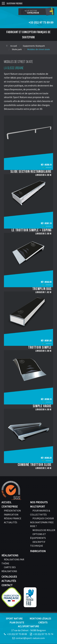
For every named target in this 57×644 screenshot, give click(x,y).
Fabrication (11, 515)
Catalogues (9, 577)
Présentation (12, 511)
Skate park (17, 49)
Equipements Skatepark (34, 46)
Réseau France (13, 518)
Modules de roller (44, 530)
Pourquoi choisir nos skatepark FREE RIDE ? (42, 522)
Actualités (11, 522)
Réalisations (10, 555)
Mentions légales (40, 619)
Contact (7, 585)
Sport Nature (14, 619)
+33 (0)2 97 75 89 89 (41, 22)
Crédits (43, 622)
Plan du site (17, 622)
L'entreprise (10, 507)
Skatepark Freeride (15, 3)
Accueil (14, 46)
